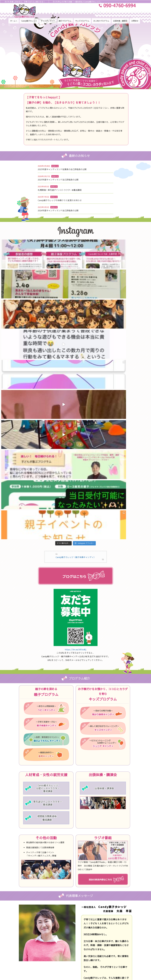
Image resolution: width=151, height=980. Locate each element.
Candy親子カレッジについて (67, 921)
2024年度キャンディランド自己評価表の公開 (58, 210)
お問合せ (105, 943)
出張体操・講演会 (108, 932)
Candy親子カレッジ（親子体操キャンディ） (76, 316)
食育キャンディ (61, 948)
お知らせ (55, 166)
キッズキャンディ (108, 916)
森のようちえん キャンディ (66, 943)
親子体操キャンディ (63, 937)
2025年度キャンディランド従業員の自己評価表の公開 (62, 169)
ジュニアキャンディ (109, 921)
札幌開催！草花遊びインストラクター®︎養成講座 (60, 190)
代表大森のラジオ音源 (110, 937)
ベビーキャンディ (62, 932)
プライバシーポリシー (110, 948)
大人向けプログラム (109, 927)
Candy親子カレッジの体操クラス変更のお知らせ (60, 200)
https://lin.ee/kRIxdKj (76, 409)
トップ (58, 916)
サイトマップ (107, 953)
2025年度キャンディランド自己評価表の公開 (58, 180)
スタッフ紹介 (61, 927)
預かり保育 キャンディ (64, 953)
